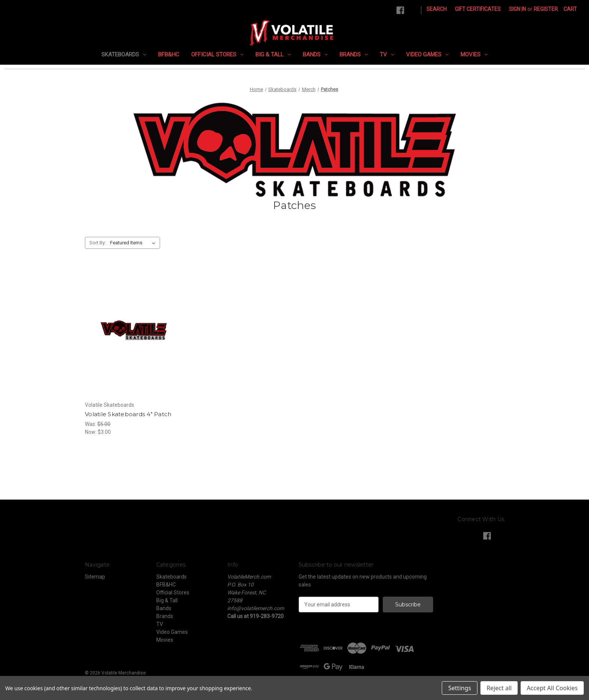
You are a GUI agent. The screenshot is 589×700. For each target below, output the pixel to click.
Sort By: (98, 243)
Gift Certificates (478, 9)
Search (436, 9)
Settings (460, 688)
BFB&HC (169, 55)
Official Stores (217, 55)
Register (546, 9)
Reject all (499, 688)
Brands (354, 55)
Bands (315, 55)
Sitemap (95, 577)
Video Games (427, 55)
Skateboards (124, 55)
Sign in (517, 9)
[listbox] (134, 243)
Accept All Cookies (552, 688)
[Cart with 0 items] (570, 9)
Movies (474, 55)
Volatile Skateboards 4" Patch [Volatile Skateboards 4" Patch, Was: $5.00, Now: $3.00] (128, 414)
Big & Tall (273, 55)
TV (387, 55)
